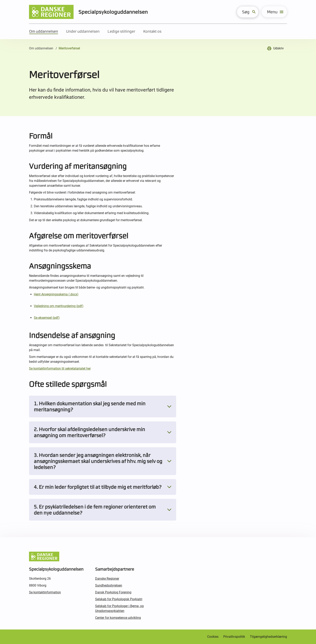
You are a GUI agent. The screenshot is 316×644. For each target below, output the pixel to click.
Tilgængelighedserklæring (268, 637)
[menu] (274, 12)
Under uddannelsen (83, 31)
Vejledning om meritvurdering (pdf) (59, 306)
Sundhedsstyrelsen (109, 585)
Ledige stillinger (121, 31)
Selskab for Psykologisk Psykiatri (119, 599)
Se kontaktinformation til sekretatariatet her (60, 368)
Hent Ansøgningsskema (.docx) (56, 294)
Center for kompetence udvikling (118, 618)
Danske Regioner (107, 579)
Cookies (213, 637)
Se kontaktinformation (45, 592)
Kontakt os (152, 31)
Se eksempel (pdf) (47, 318)
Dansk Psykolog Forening (113, 592)
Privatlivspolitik (234, 637)
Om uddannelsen (44, 31)
